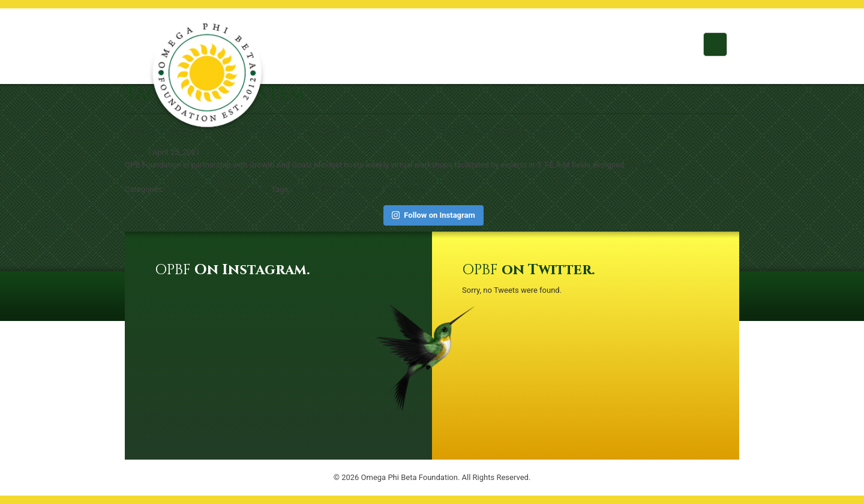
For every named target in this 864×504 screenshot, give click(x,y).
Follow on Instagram (433, 215)
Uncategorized (244, 189)
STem (332, 189)
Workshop (363, 189)
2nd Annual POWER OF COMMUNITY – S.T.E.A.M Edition (340, 131)
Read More (645, 165)
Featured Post (191, 189)
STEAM (305, 189)
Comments (406, 189)
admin (136, 152)
